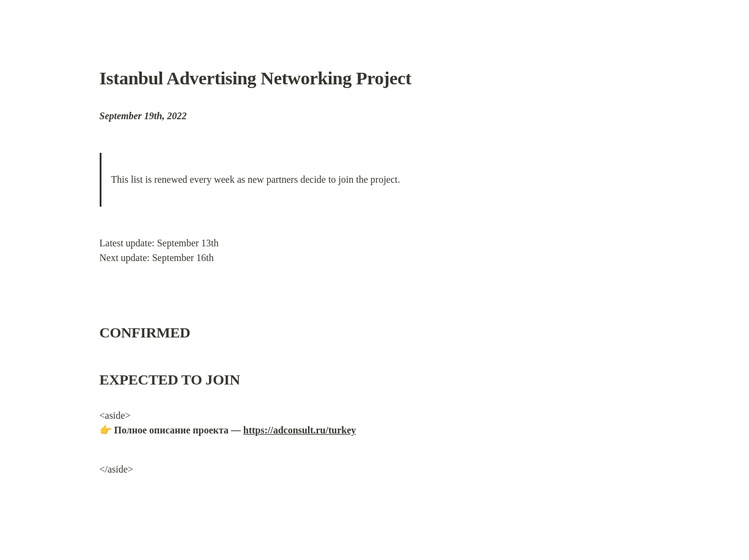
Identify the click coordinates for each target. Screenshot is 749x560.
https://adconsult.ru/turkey (300, 430)
